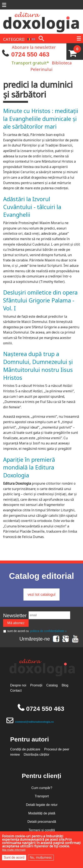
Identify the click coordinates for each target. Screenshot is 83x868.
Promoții (36, 685)
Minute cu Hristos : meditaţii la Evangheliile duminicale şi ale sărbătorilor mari (41, 119)
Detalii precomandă (42, 822)
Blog (65, 685)
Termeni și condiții (42, 830)
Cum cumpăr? (42, 788)
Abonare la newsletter (34, 47)
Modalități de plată (42, 813)
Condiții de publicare (25, 749)
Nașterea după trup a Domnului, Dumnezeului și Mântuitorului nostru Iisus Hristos (38, 366)
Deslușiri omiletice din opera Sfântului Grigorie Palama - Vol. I (40, 300)
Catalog (52, 685)
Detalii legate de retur (42, 805)
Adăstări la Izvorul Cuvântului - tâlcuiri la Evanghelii (32, 207)
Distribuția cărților (37, 754)
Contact (16, 691)
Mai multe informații (14, 850)
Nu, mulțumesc (41, 857)
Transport (42, 796)
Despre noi (18, 685)
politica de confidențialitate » (48, 631)
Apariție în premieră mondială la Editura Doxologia (29, 467)
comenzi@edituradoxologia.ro (34, 722)
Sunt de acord (14, 857)
